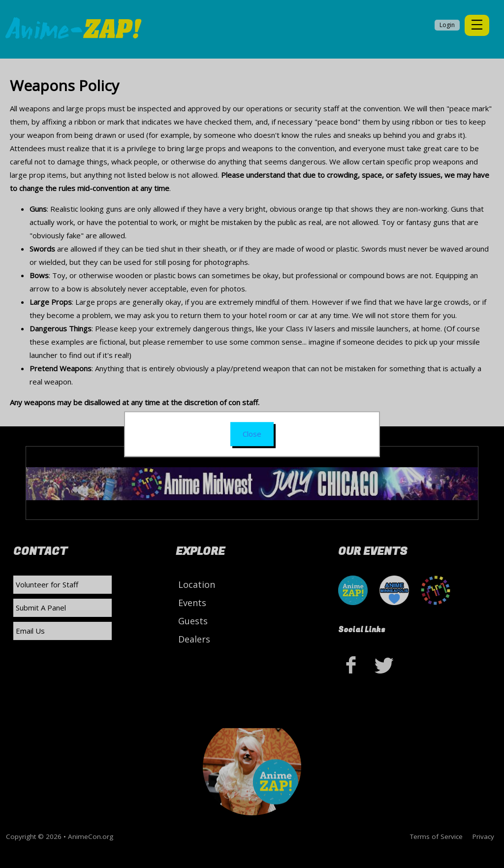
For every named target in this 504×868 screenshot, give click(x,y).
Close (252, 434)
